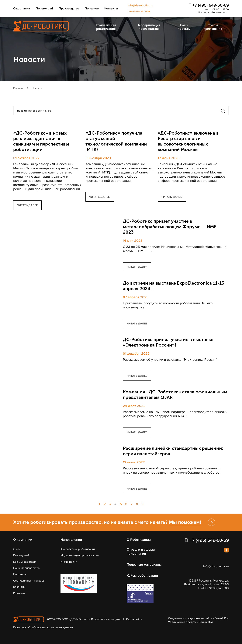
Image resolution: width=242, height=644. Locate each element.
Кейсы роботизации (142, 575)
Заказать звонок (139, 11)
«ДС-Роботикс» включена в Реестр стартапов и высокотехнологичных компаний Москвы (188, 141)
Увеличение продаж (182, 622)
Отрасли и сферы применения (141, 552)
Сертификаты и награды (29, 581)
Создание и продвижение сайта (190, 618)
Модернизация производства (149, 27)
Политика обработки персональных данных (43, 627)
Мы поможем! (185, 522)
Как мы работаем (25, 562)
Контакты (111, 8)
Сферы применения (213, 27)
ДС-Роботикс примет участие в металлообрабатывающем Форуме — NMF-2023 (171, 227)
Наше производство (26, 568)
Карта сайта (134, 619)
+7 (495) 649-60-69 (211, 5)
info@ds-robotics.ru (140, 5)
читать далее (28, 205)
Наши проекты (184, 27)
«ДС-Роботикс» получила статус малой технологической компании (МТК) (116, 141)
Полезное (92, 8)
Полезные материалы (144, 565)
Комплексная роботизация (106, 27)
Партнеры (20, 574)
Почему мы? (44, 8)
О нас (17, 549)
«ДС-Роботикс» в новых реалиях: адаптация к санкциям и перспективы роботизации (41, 141)
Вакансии (19, 587)
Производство (69, 8)
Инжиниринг (69, 562)
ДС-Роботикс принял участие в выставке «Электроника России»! (168, 342)
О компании (22, 8)
